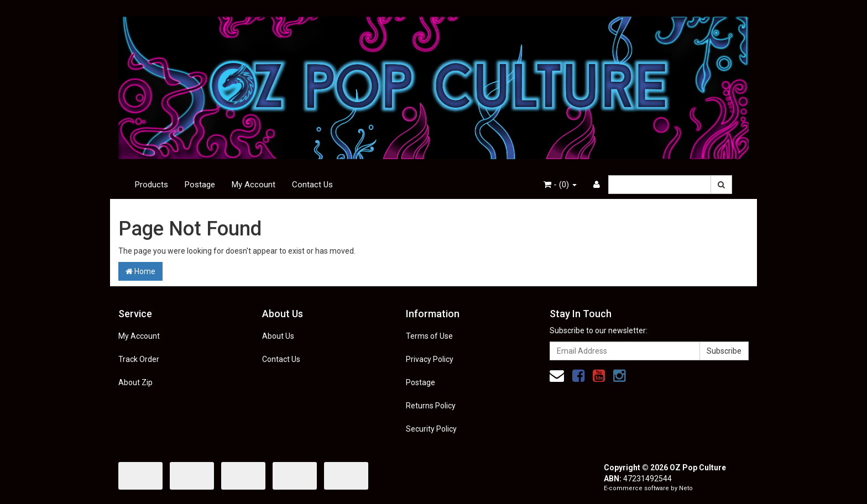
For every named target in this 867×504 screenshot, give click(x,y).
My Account (254, 185)
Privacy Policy (430, 359)
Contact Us (312, 185)
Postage (200, 185)
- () (560, 185)
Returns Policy (431, 406)
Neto (686, 488)
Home (140, 271)
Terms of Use (429, 336)
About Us (278, 336)
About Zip (135, 382)
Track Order (139, 359)
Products (152, 185)
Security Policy (431, 429)
